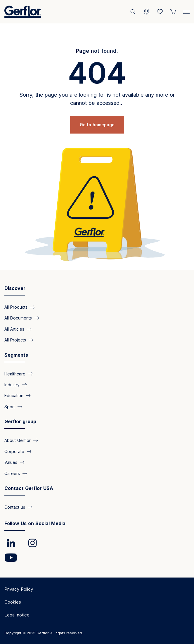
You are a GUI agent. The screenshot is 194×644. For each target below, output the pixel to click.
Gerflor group (20, 421)
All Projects (15, 340)
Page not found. (97, 51)
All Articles (14, 329)
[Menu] (186, 11)
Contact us (15, 507)
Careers (12, 473)
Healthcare (15, 374)
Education (14, 396)
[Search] (134, 12)
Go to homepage (97, 125)
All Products (16, 307)
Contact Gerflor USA (29, 488)
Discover (15, 288)
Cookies (13, 602)
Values (11, 462)
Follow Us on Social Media (35, 523)
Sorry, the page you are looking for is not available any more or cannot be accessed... (97, 99)
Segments (16, 355)
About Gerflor (18, 440)
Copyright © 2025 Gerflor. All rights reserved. (44, 633)
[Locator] (147, 12)
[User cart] (173, 12)
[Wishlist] (160, 12)
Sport (10, 406)
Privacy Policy (19, 589)
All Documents (18, 318)
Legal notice (17, 615)
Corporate (14, 451)
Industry (12, 385)
